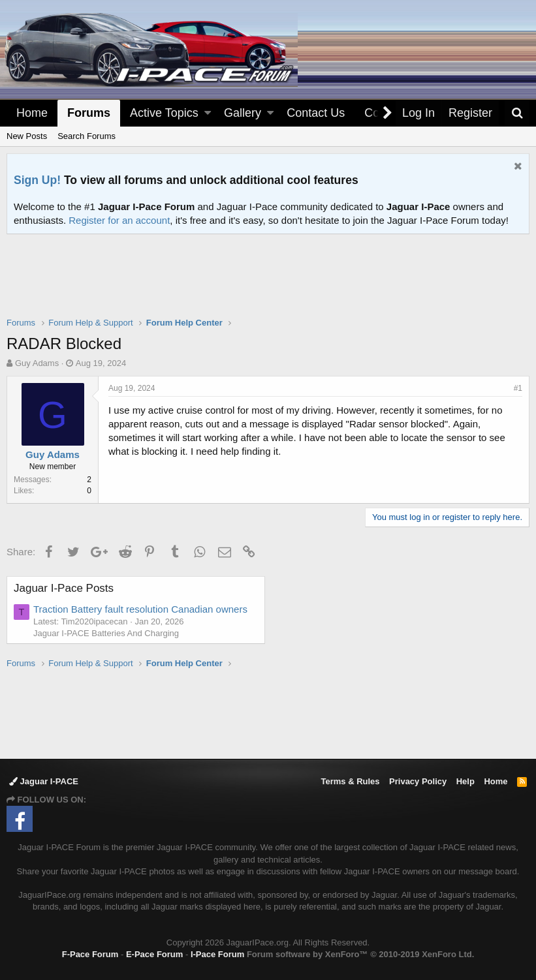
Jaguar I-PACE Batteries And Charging (106, 633)
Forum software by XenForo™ (360, 954)
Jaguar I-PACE (44, 781)
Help (465, 781)
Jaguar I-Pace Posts (64, 588)
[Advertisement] (268, 284)
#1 (518, 388)
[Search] (517, 113)
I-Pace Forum (217, 954)
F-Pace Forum (90, 954)
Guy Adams (37, 363)
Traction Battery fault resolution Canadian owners (140, 609)
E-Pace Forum (154, 954)
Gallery (243, 113)
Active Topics (164, 113)
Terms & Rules (350, 781)
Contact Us (316, 113)
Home (32, 113)
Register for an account (119, 220)
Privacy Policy (418, 781)
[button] (208, 113)
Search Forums (87, 136)
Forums (89, 113)
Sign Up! (37, 180)
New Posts (27, 136)
